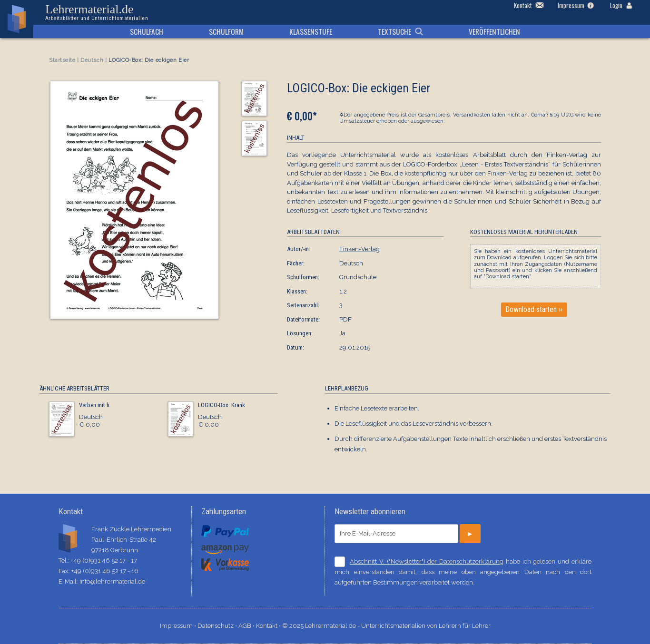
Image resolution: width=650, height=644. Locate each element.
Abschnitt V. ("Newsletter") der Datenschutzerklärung (427, 561)
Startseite (62, 60)
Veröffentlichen (494, 31)
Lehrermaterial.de (97, 12)
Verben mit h (94, 405)
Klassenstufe (311, 31)
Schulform (226, 31)
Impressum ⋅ (179, 626)
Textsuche (394, 31)
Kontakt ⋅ (269, 626)
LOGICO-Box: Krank (222, 405)
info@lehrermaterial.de (112, 581)
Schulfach (147, 31)
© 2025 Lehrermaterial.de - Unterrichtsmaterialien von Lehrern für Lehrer (386, 626)
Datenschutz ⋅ (218, 626)
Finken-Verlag (359, 249)
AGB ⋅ (247, 626)
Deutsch (92, 60)
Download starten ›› (534, 310)
